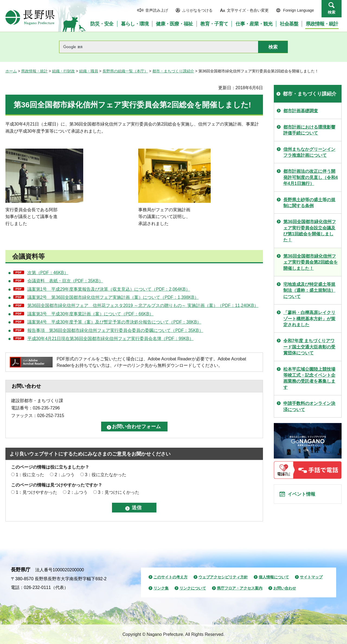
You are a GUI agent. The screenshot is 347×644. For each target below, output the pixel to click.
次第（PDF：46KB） (48, 273)
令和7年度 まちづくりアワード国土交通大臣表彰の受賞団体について (309, 347)
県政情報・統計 (34, 71)
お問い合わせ (285, 588)
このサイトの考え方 (171, 577)
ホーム (11, 71)
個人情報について (274, 577)
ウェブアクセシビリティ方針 (223, 577)
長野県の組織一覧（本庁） (125, 71)
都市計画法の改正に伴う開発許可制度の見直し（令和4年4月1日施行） (311, 177)
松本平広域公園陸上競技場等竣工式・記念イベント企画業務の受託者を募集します (309, 378)
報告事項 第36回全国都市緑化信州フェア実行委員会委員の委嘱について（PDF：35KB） (115, 330)
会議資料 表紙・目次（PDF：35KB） (65, 281)
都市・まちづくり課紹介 (173, 71)
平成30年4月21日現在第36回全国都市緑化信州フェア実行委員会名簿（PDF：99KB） (110, 339)
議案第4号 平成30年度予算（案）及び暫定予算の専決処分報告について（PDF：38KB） (114, 322)
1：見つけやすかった (36, 492)
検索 (332, 12)
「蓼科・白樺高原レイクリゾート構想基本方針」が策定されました (309, 319)
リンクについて (193, 588)
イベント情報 (304, 496)
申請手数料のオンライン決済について (309, 406)
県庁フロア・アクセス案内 (240, 588)
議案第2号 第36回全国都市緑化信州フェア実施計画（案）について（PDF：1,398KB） (113, 297)
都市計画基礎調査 (301, 111)
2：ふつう (65, 475)
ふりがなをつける (197, 10)
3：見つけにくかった (119, 492)
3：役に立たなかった (106, 475)
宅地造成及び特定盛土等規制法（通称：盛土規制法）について (309, 290)
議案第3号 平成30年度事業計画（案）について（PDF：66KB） (91, 314)
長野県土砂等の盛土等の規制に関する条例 (309, 203)
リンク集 (161, 588)
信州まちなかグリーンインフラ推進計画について (309, 152)
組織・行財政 (63, 71)
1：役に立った (30, 475)
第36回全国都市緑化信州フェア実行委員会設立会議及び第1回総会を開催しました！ (310, 231)
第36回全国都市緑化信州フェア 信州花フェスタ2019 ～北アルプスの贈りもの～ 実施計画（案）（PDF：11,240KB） (143, 305)
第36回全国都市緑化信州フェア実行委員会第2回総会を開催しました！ (311, 262)
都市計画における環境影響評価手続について (309, 130)
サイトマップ (311, 577)
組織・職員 (89, 71)
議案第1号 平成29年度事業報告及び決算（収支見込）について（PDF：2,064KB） (109, 289)
